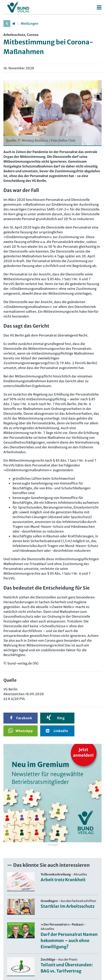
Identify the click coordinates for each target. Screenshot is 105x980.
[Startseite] (14, 24)
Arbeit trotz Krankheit (63, 880)
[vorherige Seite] (7, 24)
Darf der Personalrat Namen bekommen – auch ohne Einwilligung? (69, 941)
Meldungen (30, 24)
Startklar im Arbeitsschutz (68, 906)
